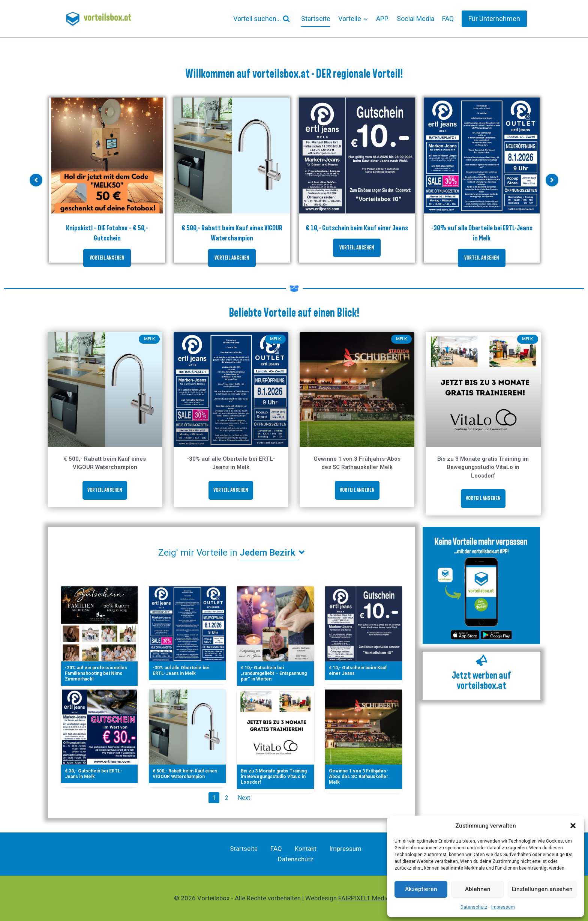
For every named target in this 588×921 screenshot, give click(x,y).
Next (244, 798)
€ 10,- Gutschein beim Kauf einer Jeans (357, 228)
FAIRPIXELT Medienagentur (376, 898)
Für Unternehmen (494, 19)
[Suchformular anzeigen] (262, 19)
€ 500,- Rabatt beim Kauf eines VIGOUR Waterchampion (185, 774)
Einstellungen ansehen (542, 889)
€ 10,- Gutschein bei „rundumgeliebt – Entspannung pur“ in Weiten (274, 673)
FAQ (448, 19)
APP (382, 19)
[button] (573, 826)
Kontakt (306, 849)
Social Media (415, 19)
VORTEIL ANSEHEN (107, 258)
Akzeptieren (421, 889)
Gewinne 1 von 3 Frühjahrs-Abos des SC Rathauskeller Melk (358, 777)
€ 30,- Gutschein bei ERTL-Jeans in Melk (94, 774)
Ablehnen (478, 889)
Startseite (316, 19)
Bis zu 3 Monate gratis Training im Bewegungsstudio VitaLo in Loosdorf (483, 467)
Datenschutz (474, 907)
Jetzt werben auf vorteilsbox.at (481, 681)
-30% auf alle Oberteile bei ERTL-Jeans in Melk (181, 671)
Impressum (503, 907)
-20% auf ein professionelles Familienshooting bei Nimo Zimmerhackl (96, 673)
